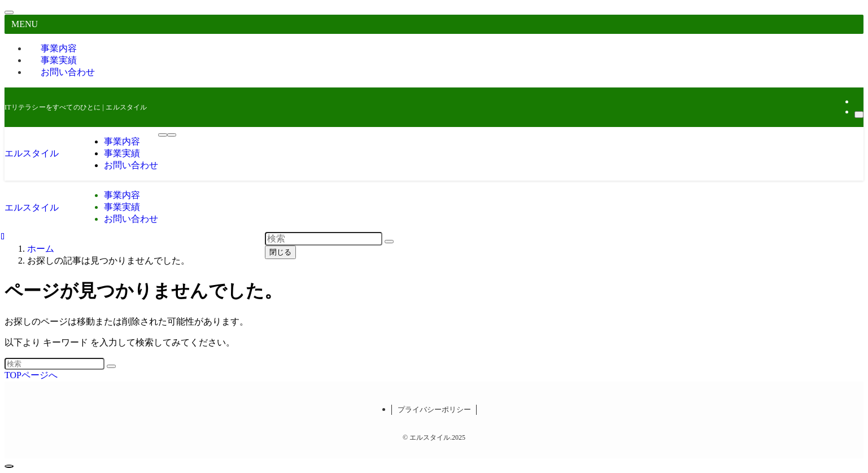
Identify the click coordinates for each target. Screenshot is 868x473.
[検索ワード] (54, 364)
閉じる (280, 252)
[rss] (858, 101)
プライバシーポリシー (434, 410)
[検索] (859, 115)
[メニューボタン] (163, 135)
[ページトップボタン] (9, 466)
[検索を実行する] (111, 366)
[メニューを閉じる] (9, 12)
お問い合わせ (68, 72)
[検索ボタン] (172, 135)
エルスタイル (32, 153)
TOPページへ (31, 375)
